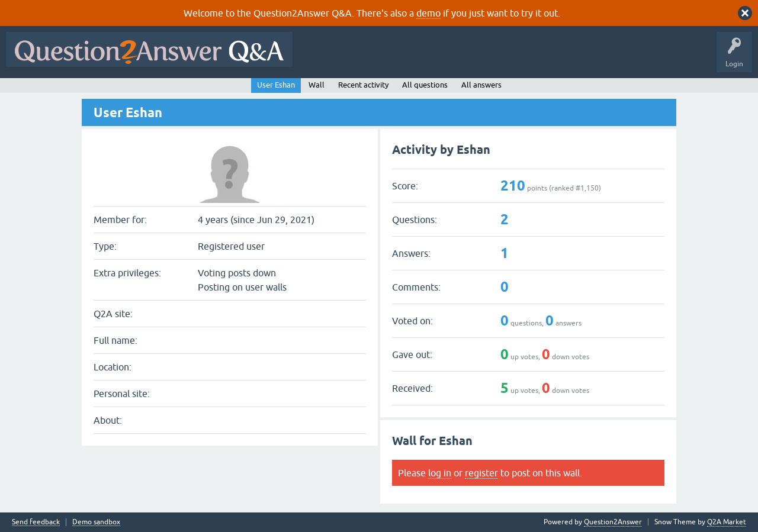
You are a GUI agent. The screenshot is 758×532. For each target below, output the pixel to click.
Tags (498, 58)
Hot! (407, 58)
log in (440, 473)
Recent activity (363, 85)
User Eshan (276, 85)
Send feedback (36, 522)
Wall (317, 85)
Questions (366, 58)
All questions (425, 85)
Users (535, 58)
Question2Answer (613, 522)
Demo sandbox (96, 522)
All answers (481, 85)
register (481, 473)
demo (428, 13)
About (664, 58)
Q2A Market (727, 522)
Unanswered (453, 58)
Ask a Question (584, 58)
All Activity (319, 58)
